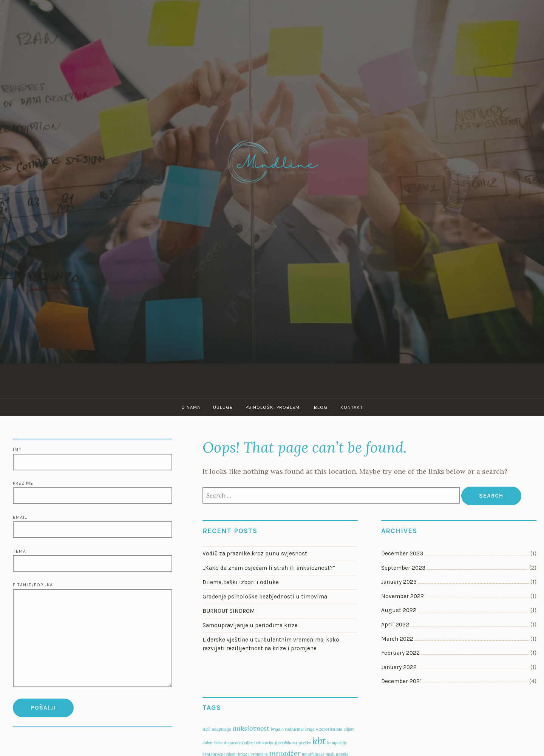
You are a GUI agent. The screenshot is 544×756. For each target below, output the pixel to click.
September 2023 (403, 568)
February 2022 (400, 653)
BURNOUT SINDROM (229, 611)
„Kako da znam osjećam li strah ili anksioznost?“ (269, 568)
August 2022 (399, 610)
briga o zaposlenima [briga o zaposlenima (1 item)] (324, 729)
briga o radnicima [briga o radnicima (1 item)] (287, 729)
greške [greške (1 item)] (305, 743)
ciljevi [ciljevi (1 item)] (349, 729)
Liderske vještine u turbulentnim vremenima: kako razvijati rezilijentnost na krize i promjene (271, 644)
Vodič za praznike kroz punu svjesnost (255, 553)
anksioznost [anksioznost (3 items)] (251, 728)
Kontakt (352, 407)
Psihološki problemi (273, 407)
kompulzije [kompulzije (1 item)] (337, 743)
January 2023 (399, 582)
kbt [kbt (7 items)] (319, 741)
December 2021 (402, 681)
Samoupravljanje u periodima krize (252, 625)
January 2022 (399, 667)
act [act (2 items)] (206, 729)
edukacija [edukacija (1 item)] (265, 743)
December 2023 (402, 553)
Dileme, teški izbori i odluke (241, 582)
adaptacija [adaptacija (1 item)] (222, 729)
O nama (191, 407)
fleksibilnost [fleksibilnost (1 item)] (286, 743)
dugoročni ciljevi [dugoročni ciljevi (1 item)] (239, 743)
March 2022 (397, 639)
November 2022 (403, 596)
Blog (321, 407)
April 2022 (395, 625)
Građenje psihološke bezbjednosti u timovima (265, 597)
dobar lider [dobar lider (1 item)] (212, 743)
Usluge (223, 407)
